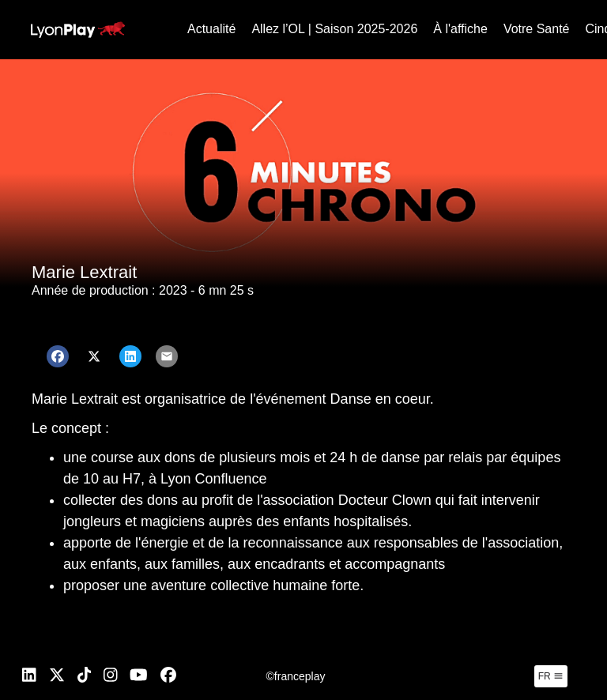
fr (551, 676)
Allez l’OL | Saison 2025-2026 (334, 29)
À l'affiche (460, 29)
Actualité (211, 29)
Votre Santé (537, 29)
